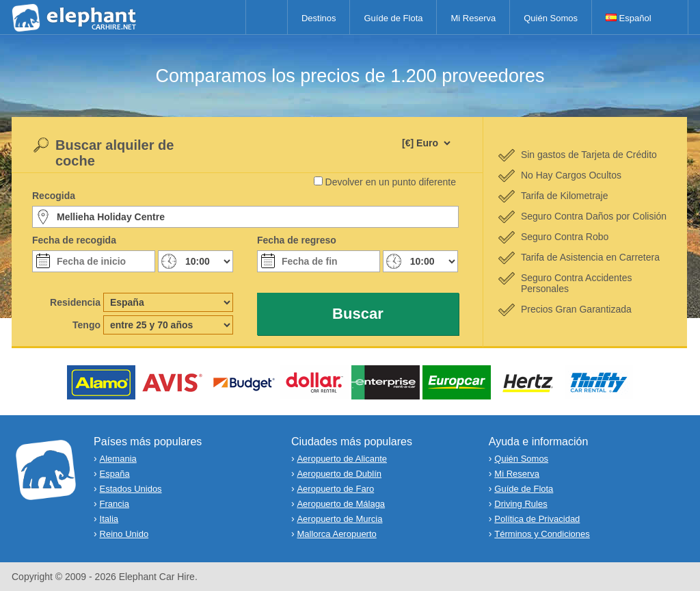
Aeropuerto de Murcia (339, 519)
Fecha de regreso (297, 240)
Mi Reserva (473, 18)
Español (629, 18)
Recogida (54, 196)
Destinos (319, 18)
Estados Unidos (131, 489)
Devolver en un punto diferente (391, 182)
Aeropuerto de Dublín (339, 474)
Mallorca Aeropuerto (336, 534)
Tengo (86, 325)
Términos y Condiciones (542, 534)
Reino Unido (124, 534)
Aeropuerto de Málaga (341, 504)
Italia (109, 519)
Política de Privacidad (537, 519)
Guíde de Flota (393, 18)
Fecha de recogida (74, 240)
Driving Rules (521, 504)
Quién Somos (551, 18)
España (115, 474)
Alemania (118, 459)
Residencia (75, 302)
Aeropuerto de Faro (335, 489)
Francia (115, 504)
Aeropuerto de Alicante (342, 459)
